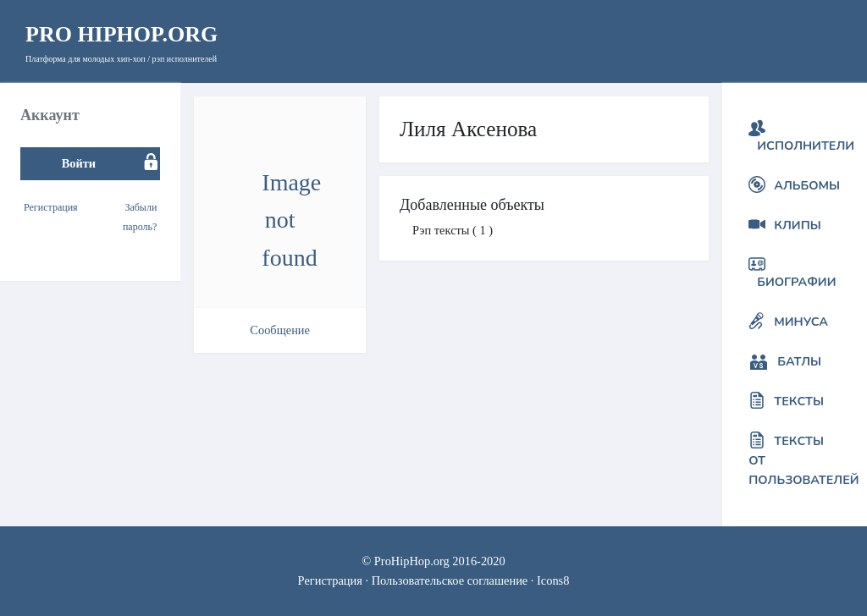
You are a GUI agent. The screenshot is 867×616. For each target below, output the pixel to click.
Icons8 (553, 580)
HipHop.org (121, 34)
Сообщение (280, 330)
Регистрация (51, 207)
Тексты (799, 401)
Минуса (801, 322)
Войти (79, 163)
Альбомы (807, 185)
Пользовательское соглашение (450, 580)
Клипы (797, 225)
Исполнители (806, 146)
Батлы (799, 361)
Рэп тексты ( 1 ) (453, 230)
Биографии (796, 282)
